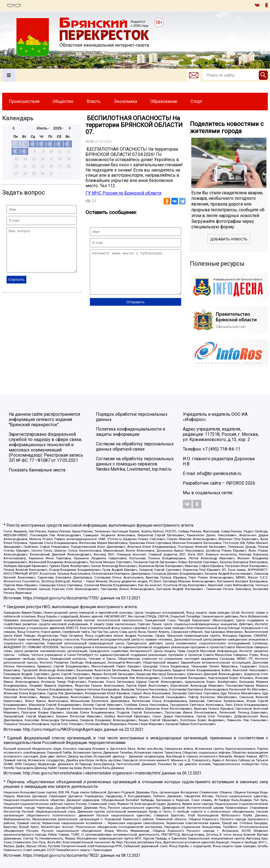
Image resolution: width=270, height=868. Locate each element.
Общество (63, 101)
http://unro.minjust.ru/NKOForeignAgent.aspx (63, 730)
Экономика (125, 101)
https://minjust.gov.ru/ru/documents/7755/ (61, 598)
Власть (94, 101)
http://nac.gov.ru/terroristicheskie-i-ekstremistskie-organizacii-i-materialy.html (92, 773)
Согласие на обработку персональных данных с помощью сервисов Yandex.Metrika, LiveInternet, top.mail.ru (135, 464)
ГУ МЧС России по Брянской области (123, 193)
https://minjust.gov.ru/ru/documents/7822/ (61, 856)
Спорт (196, 101)
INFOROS (235, 483)
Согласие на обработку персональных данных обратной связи (135, 446)
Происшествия (24, 101)
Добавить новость (229, 239)
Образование (164, 101)
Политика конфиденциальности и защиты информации (130, 432)
